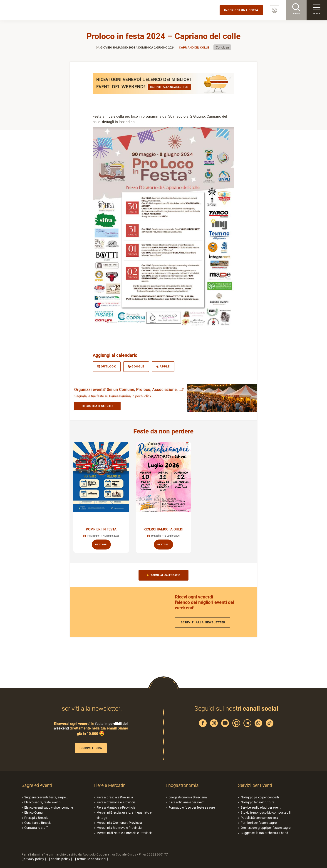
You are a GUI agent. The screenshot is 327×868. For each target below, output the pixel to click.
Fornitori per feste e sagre (259, 823)
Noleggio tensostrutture (258, 802)
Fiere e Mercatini (110, 785)
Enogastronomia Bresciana (188, 797)
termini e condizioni (92, 859)
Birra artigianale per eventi (187, 802)
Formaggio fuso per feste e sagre (192, 807)
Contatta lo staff (36, 828)
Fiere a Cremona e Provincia (116, 802)
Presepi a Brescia (36, 818)
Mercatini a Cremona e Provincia (119, 823)
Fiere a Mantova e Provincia (116, 807)
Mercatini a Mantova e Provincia (119, 828)
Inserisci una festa (241, 10)
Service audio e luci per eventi (261, 807)
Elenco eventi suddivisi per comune (49, 807)
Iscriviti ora (91, 748)
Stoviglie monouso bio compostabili (266, 812)
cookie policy (61, 859)
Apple (163, 366)
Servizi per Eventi (255, 785)
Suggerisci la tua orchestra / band (264, 833)
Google (136, 366)
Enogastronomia (182, 785)
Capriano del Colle (194, 47)
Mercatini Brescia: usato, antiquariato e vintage (124, 815)
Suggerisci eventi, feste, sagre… (46, 797)
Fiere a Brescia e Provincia (115, 797)
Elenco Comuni (35, 812)
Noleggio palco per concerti (260, 797)
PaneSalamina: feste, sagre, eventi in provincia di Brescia (35, 10)
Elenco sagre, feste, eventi (42, 802)
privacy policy (34, 859)
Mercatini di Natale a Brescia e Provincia (125, 833)
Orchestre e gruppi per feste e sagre (266, 828)
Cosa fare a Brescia (38, 823)
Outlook (107, 366)
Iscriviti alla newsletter (202, 622)
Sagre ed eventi (37, 785)
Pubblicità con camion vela (259, 818)
